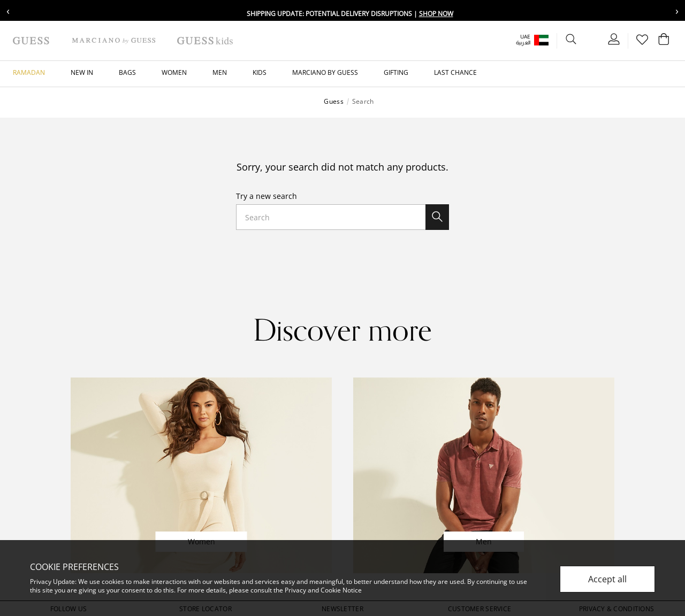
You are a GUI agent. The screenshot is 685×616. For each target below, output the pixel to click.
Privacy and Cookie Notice (323, 590)
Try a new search (267, 196)
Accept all (607, 579)
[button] (540, 40)
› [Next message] (677, 10)
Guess (333, 102)
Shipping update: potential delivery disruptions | (350, 14)
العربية (523, 43)
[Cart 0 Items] (664, 42)
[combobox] (342, 217)
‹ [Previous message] (8, 10)
